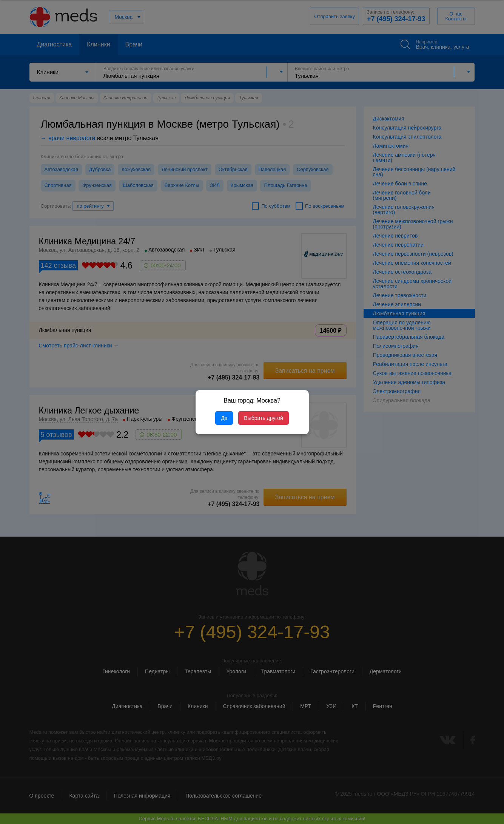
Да (224, 418)
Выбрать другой (263, 418)
